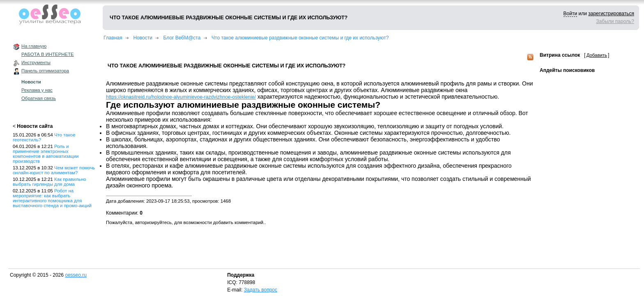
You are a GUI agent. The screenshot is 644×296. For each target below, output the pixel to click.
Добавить (597, 55)
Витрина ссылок (560, 55)
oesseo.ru (76, 275)
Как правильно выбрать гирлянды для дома (49, 182)
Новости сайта (35, 126)
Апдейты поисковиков (567, 70)
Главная (113, 38)
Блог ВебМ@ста (182, 38)
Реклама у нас (37, 90)
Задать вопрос (261, 290)
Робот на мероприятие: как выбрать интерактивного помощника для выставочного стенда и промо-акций (52, 198)
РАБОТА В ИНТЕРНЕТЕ (48, 54)
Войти (570, 14)
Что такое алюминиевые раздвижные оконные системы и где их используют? (300, 38)
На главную (34, 46)
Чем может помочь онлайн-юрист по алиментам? (54, 170)
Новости (31, 82)
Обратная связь (39, 98)
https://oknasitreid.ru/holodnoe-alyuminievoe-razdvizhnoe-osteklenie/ (181, 97)
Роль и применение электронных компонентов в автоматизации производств (46, 154)
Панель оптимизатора (45, 71)
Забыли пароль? (615, 21)
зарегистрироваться (611, 14)
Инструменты (36, 62)
